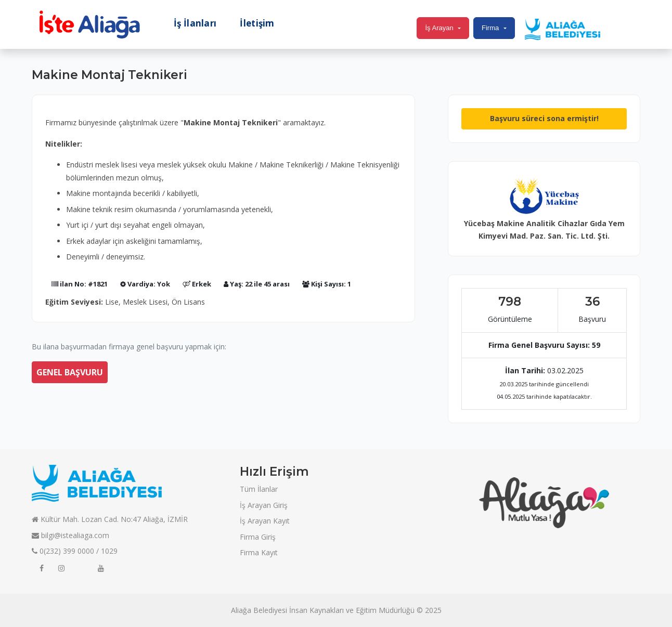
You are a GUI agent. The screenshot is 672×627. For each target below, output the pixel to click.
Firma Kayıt (259, 552)
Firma (490, 28)
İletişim (257, 23)
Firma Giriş (258, 537)
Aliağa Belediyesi (259, 610)
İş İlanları (195, 23)
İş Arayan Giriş (264, 505)
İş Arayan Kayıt (265, 521)
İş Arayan (439, 28)
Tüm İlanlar (259, 489)
